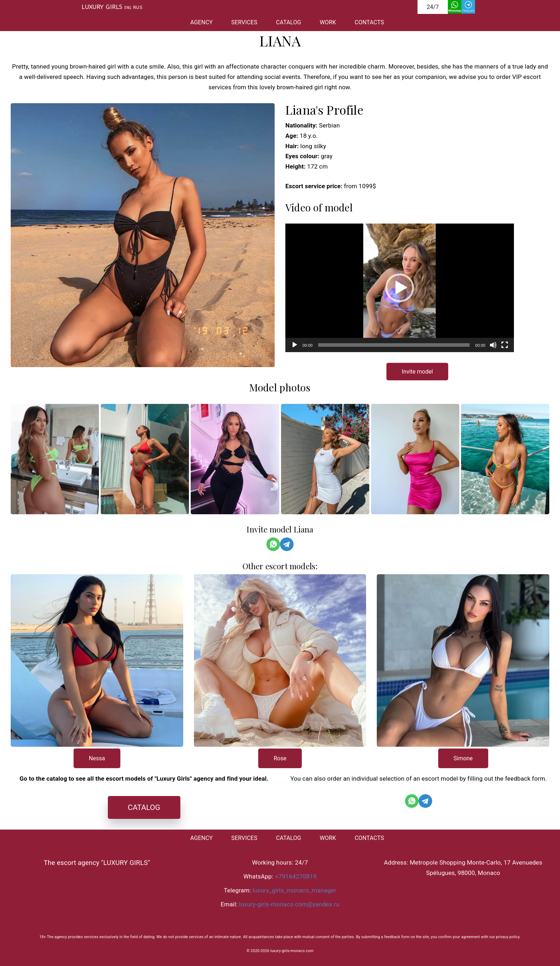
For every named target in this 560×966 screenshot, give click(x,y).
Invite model (417, 372)
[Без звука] (493, 345)
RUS (138, 7)
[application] (400, 288)
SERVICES (244, 22)
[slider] (394, 345)
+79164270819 (296, 876)
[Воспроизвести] (295, 345)
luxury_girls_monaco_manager (294, 890)
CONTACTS (369, 22)
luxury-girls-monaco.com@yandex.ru (289, 904)
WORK (328, 22)
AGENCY (202, 22)
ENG (128, 8)
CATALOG (289, 22)
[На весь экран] (505, 345)
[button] (400, 288)
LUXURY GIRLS (102, 7)
